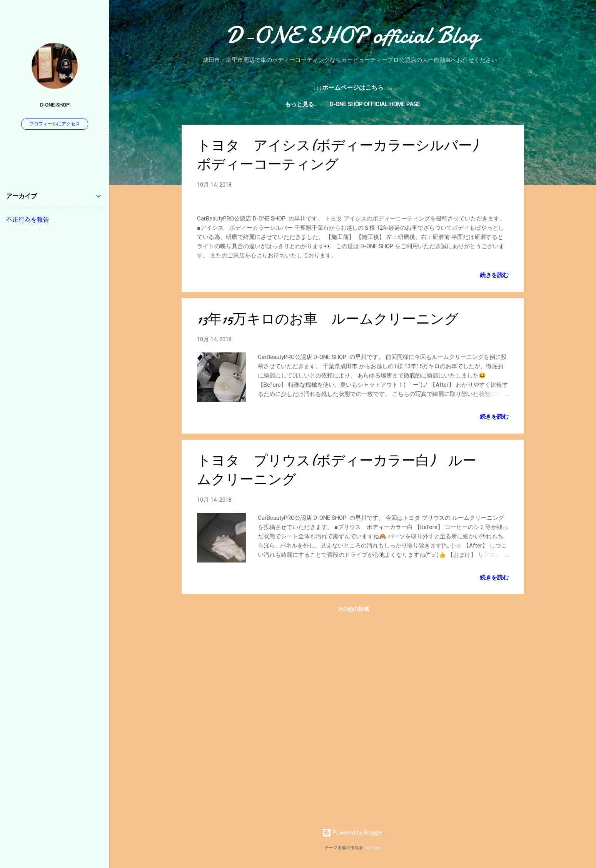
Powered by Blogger (353, 833)
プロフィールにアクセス (55, 124)
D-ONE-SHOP (55, 105)
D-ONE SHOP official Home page (353, 104)
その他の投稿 (353, 807)
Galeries (373, 848)
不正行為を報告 (28, 220)
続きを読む (494, 473)
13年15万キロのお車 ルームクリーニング (328, 517)
